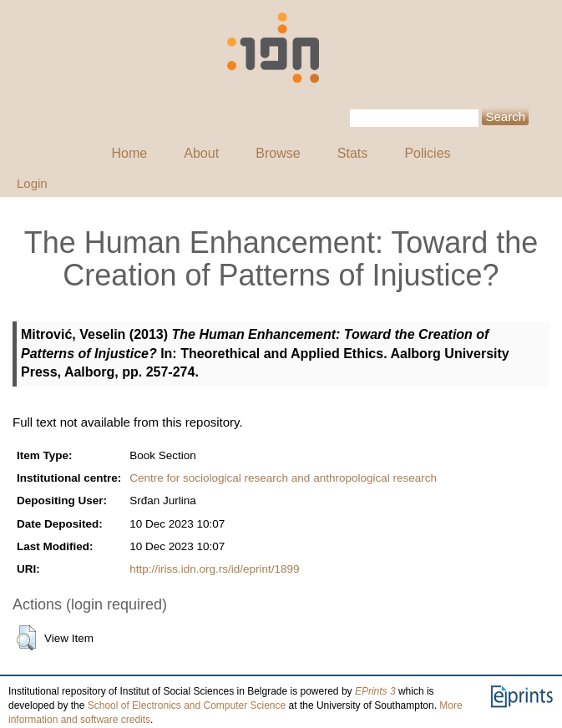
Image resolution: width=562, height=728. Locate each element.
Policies (427, 153)
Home (129, 153)
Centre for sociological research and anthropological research (283, 478)
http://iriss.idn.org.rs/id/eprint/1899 (214, 569)
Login (32, 183)
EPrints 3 (375, 691)
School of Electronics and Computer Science (187, 705)
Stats (352, 153)
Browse (278, 153)
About (201, 153)
